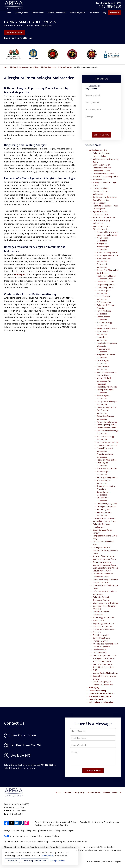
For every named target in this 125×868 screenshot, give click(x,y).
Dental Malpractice (105, 288)
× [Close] (76, 851)
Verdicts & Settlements (57, 13)
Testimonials (94, 13)
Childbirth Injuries (101, 635)
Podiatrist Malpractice (107, 460)
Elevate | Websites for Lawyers (104, 861)
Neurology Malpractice (107, 387)
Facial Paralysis (99, 650)
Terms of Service (93, 792)
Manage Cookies (52, 836)
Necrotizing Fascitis (101, 171)
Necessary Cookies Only (35, 860)
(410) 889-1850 (110, 6)
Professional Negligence (100, 696)
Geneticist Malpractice (107, 328)
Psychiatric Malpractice (107, 469)
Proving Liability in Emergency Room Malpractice (101, 191)
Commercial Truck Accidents (102, 693)
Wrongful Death (96, 699)
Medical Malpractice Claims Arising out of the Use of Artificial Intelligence (105, 658)
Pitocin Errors (99, 179)
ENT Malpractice (104, 302)
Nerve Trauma (99, 620)
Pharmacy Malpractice (102, 626)
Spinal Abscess (99, 203)
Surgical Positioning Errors (104, 521)
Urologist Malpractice (106, 507)
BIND (95, 670)
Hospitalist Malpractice (107, 343)
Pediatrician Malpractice (107, 442)
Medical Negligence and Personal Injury (25, 67)
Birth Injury (94, 688)
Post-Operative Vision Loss (104, 518)
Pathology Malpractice (107, 425)
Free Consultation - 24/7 (108, 3)
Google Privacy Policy (53, 842)
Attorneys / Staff (21, 13)
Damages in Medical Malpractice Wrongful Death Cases (105, 550)
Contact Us (115, 13)
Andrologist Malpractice (107, 255)
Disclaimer (67, 792)
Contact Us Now (15, 33)
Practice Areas (38, 13)
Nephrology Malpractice (103, 623)
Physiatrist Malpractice (107, 445)
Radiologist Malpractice (107, 477)
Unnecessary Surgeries (107, 504)
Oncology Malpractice (106, 407)
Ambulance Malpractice (107, 252)
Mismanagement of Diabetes (105, 603)
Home (8, 13)
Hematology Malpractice (103, 618)
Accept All (12, 860)
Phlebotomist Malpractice (104, 629)
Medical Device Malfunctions (105, 673)
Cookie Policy (36, 836)
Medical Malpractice (49, 67)
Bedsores (97, 632)
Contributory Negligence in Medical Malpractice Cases (106, 276)
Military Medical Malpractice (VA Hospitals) (104, 381)
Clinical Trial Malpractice (108, 270)
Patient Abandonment (106, 428)
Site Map (106, 792)
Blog (105, 13)
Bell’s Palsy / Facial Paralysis (101, 702)
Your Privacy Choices (16, 836)
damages (20, 274)
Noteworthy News (77, 13)
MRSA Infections (100, 652)
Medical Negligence (101, 226)
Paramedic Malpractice (107, 422)
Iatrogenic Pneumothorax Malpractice (103, 349)
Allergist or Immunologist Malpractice (103, 247)
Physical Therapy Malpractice (106, 177)
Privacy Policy (79, 792)
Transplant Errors (101, 641)
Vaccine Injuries (104, 509)
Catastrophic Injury (97, 691)
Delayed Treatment (101, 638)
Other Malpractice (65, 67)
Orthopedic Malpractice (103, 174)
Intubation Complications (104, 217)
